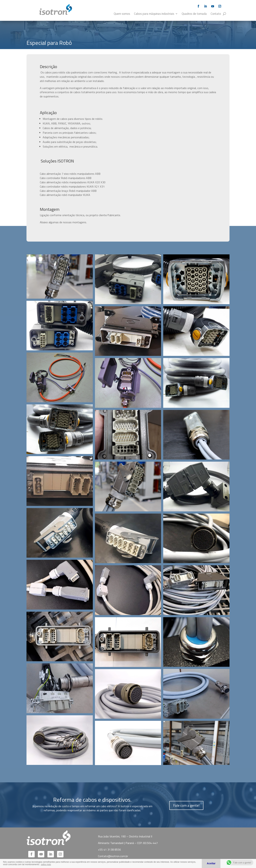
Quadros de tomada (194, 14)
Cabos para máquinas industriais (154, 14)
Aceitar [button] (211, 863)
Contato (216, 14)
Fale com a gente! (186, 805)
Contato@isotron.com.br (113, 856)
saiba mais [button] (46, 864)
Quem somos (122, 14)
